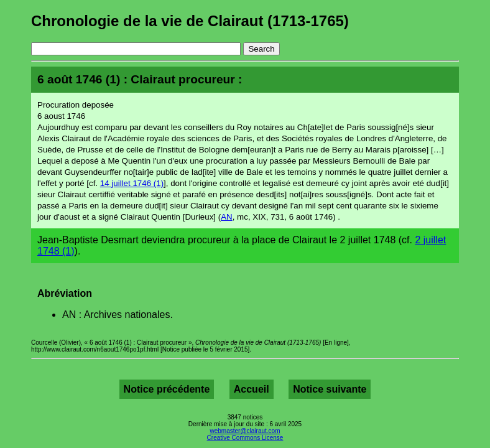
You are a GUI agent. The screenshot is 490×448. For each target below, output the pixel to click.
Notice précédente (167, 389)
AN (227, 217)
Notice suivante (330, 389)
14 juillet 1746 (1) (132, 183)
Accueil (252, 389)
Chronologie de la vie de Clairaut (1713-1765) (190, 21)
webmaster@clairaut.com (245, 431)
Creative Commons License (245, 438)
